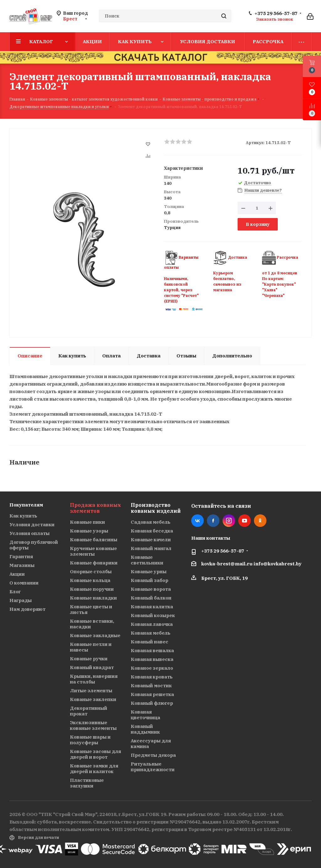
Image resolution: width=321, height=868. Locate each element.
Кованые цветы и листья (91, 609)
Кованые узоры (89, 531)
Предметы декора (153, 755)
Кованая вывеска (152, 659)
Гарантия (21, 556)
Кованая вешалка (152, 650)
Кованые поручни (92, 589)
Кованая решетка (152, 694)
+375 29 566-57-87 (276, 13)
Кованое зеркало (152, 668)
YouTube (245, 521)
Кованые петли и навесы (91, 647)
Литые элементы (91, 691)
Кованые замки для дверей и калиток (94, 769)
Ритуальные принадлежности (153, 767)
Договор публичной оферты (34, 545)
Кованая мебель (151, 633)
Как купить (23, 516)
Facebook (213, 521)
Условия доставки (32, 525)
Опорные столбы (91, 572)
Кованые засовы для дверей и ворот (95, 754)
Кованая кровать (152, 677)
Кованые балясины (94, 540)
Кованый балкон (151, 598)
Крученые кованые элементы (93, 551)
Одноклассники (260, 521)
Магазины (22, 565)
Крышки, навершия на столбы (94, 679)
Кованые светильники (147, 560)
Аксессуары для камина (151, 743)
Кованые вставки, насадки (92, 624)
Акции (17, 574)
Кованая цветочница (145, 715)
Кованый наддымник (145, 729)
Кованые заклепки (93, 699)
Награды (21, 600)
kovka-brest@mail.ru (227, 564)
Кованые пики (87, 522)
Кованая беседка (152, 531)
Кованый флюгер (152, 703)
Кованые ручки (89, 659)
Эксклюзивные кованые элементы (93, 725)
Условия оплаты (29, 533)
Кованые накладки (93, 598)
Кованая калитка (152, 607)
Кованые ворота (151, 589)
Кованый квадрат (92, 667)
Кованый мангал (151, 548)
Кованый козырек (153, 615)
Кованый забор (150, 580)
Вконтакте (197, 521)
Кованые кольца (90, 580)
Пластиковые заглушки (87, 783)
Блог (15, 592)
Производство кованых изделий (156, 508)
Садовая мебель (151, 522)
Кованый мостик (151, 686)
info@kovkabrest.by (278, 564)
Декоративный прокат (89, 711)
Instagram (229, 521)
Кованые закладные (95, 635)
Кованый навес (150, 642)
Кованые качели (151, 540)
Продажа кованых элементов (95, 508)
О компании (24, 583)
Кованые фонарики (94, 563)
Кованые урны (149, 572)
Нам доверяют (27, 609)
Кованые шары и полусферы (90, 740)
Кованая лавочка (152, 624)
